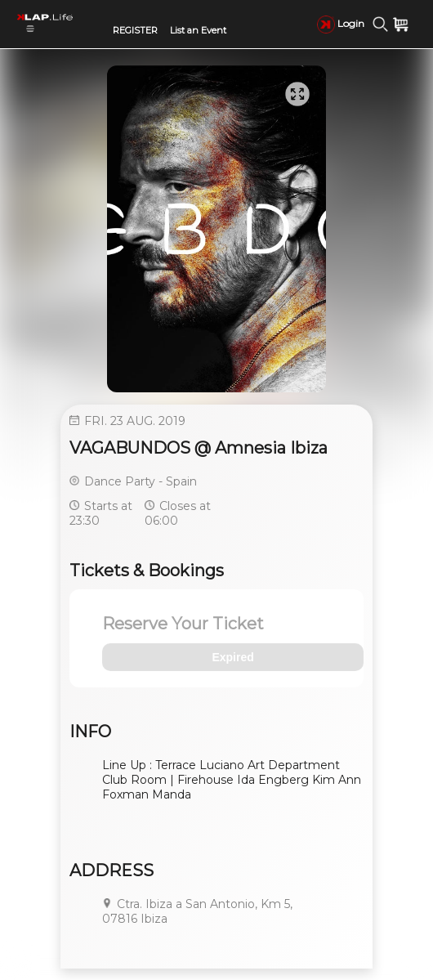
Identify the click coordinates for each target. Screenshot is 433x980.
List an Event (198, 30)
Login (341, 23)
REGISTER (135, 30)
